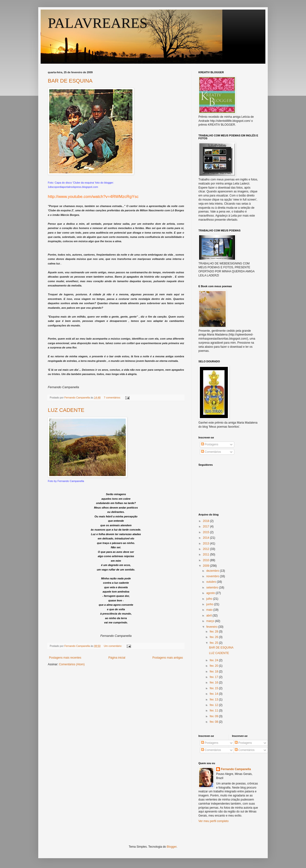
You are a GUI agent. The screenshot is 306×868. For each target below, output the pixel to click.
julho (210, 599)
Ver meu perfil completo (213, 821)
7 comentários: (113, 398)
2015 (207, 532)
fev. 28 (214, 632)
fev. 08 (214, 722)
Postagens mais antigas (168, 658)
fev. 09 (214, 716)
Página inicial (117, 658)
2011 (207, 554)
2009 (207, 566)
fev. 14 (214, 694)
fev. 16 (214, 683)
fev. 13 (214, 700)
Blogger (172, 847)
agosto (211, 593)
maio (210, 610)
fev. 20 (214, 666)
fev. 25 (214, 643)
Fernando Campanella (236, 769)
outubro (212, 582)
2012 (207, 549)
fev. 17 (214, 677)
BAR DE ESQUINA (70, 81)
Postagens (210, 444)
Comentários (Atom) (72, 664)
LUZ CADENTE (66, 410)
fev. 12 (214, 705)
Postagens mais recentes (65, 658)
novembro (213, 576)
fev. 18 (214, 672)
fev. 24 (214, 660)
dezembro (213, 571)
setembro (213, 588)
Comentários (211, 452)
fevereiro (212, 627)
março (211, 621)
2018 (207, 521)
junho (210, 604)
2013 (207, 543)
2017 (207, 526)
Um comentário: (113, 646)
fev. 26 (214, 637)
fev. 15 (214, 688)
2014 (207, 538)
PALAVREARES (98, 23)
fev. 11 (214, 711)
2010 (207, 560)
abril (209, 616)
